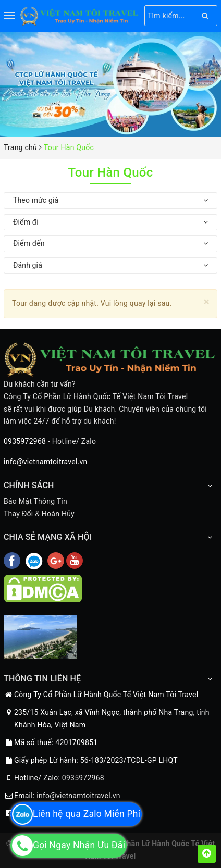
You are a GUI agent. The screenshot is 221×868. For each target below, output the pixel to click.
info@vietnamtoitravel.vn (46, 462)
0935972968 (25, 441)
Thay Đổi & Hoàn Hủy (39, 514)
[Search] (205, 16)
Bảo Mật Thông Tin (35, 501)
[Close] (207, 302)
